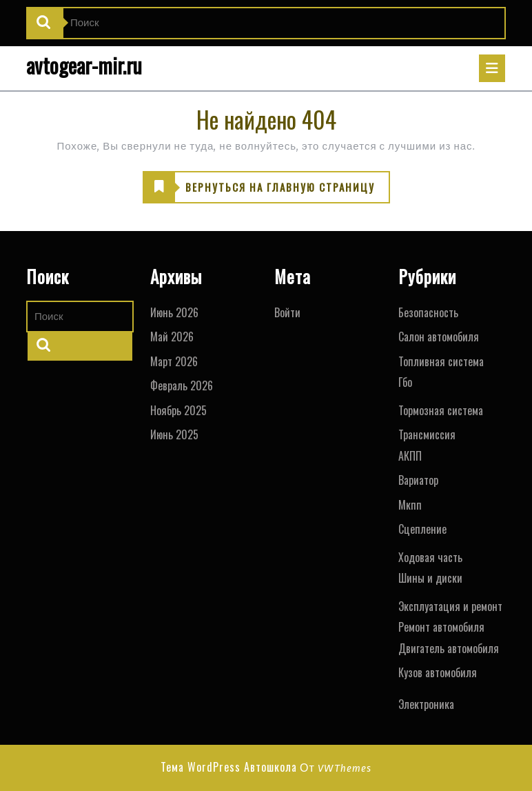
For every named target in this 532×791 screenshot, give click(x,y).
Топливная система (441, 361)
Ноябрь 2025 (178, 410)
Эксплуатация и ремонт (450, 606)
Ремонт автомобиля (441, 627)
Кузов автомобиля (438, 672)
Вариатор (418, 480)
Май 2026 (172, 337)
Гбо (405, 382)
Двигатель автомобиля (449, 648)
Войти (287, 312)
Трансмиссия (427, 434)
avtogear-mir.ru (84, 65)
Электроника (426, 704)
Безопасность (428, 312)
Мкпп (410, 505)
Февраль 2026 (182, 386)
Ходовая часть (430, 557)
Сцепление (422, 529)
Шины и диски (430, 578)
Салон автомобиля (439, 337)
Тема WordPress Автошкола (229, 767)
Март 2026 (174, 361)
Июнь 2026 (174, 312)
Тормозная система (441, 410)
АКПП (410, 456)
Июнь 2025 (174, 434)
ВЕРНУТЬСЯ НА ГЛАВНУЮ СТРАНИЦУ (259, 188)
